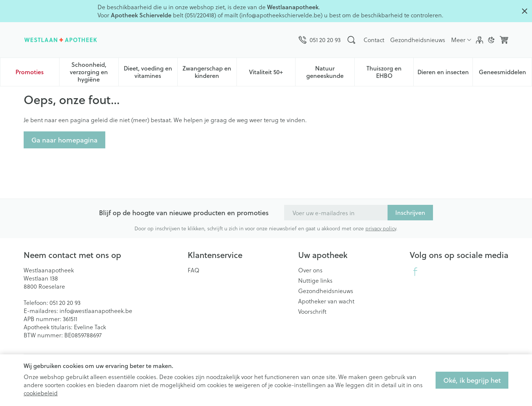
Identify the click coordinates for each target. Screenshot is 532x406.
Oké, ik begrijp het (472, 380)
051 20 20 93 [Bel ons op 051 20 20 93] (65, 302)
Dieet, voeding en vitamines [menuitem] (151, 72)
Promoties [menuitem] (30, 72)
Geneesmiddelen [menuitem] (505, 74)
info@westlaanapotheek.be (96, 311)
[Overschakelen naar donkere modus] (491, 40)
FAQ (194, 270)
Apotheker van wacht (326, 301)
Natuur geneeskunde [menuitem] (330, 72)
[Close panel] (525, 11)
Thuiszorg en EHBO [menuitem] (390, 72)
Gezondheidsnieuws (418, 40)
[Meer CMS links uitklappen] (461, 40)
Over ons (310, 270)
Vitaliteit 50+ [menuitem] (272, 74)
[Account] (480, 40)
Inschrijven (410, 212)
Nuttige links (315, 281)
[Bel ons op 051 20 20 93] (320, 40)
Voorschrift (312, 312)
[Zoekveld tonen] (351, 40)
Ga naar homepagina (64, 140)
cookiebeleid (41, 393)
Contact (374, 40)
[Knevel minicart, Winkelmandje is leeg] (504, 40)
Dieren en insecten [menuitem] (445, 74)
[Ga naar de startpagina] (61, 40)
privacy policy (381, 228)
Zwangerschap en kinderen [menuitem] (209, 72)
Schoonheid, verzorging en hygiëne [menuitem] (94, 72)
